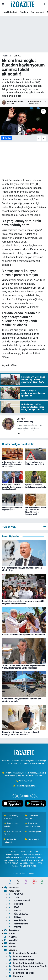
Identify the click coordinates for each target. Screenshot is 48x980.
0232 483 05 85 (26, 781)
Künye (13, 852)
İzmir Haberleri (9, 12)
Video (10, 933)
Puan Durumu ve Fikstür (12, 833)
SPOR (40, 863)
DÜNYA (15, 917)
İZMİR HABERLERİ (35, 860)
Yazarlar (11, 937)
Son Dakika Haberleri (10, 841)
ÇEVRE (38, 857)
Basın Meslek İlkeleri (29, 852)
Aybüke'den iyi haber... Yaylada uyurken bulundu (35, 486)
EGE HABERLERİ (19, 901)
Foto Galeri (12, 930)
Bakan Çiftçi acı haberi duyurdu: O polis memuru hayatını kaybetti (12, 487)
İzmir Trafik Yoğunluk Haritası (33, 825)
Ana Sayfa (11, 888)
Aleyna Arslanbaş (25, 422)
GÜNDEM (30, 857)
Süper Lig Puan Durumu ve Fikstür (28, 966)
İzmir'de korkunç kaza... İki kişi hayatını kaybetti (35, 463)
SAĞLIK (33, 863)
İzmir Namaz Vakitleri (11, 825)
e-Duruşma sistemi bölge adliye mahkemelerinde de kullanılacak (12, 464)
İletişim (10, 947)
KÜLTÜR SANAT (11, 863)
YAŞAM (15, 866)
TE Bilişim (31, 873)
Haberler (6, 56)
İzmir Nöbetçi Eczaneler (11, 817)
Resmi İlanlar (18, 920)
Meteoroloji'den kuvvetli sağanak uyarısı (12, 509)
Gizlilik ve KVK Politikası (32, 855)
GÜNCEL (17, 56)
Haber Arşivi (32, 839)
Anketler (11, 940)
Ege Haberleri (37, 12)
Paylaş (7, 138)
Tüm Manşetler (33, 831)
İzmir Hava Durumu (31, 817)
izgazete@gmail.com (26, 786)
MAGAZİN (24, 863)
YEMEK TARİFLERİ (28, 866)
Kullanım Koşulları (12, 855)
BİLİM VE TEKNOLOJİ (15, 857)
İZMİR (14, 897)
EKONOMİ (22, 860)
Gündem (24, 12)
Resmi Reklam (18, 924)
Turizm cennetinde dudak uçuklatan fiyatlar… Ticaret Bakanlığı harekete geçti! (35, 511)
